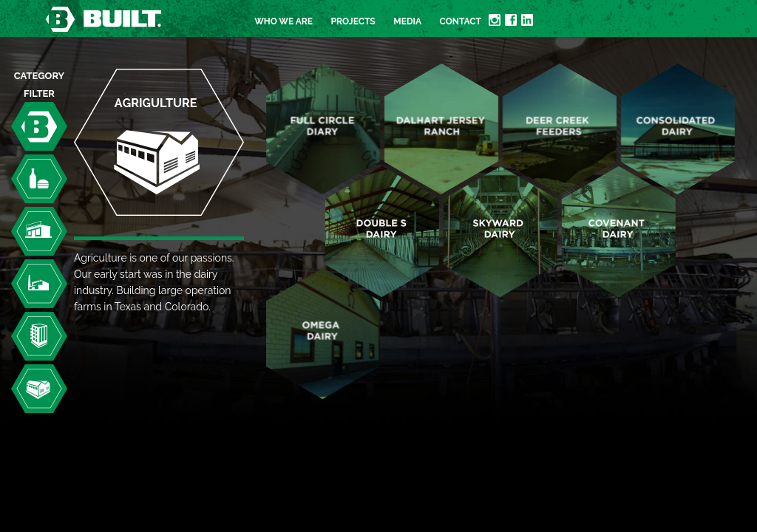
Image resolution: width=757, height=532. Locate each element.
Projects (353, 21)
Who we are (284, 21)
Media (407, 21)
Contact (461, 21)
